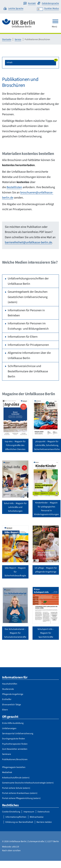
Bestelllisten (14, 187)
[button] (30, 63)
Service (18, 39)
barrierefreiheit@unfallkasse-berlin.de (28, 242)
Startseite (7, 39)
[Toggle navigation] (55, 21)
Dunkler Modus (52, 8)
